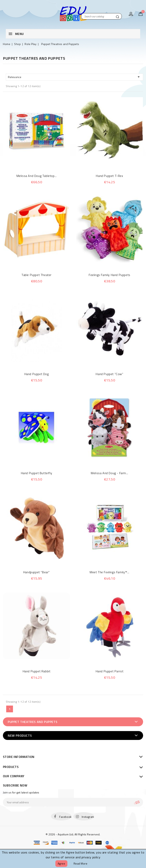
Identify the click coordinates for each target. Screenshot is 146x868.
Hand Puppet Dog (37, 374)
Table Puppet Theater (36, 275)
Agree (61, 863)
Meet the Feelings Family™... (109, 572)
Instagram (88, 817)
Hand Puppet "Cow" (109, 374)
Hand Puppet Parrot (110, 671)
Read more (81, 863)
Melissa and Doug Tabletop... (37, 176)
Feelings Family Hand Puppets (109, 275)
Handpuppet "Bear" (36, 572)
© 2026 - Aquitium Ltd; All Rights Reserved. (73, 834)
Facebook (65, 817)
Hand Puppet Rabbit (37, 671)
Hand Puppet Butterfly (37, 473)
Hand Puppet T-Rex (109, 176)
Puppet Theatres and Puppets (33, 722)
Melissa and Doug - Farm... (109, 473)
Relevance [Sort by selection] (74, 77)
